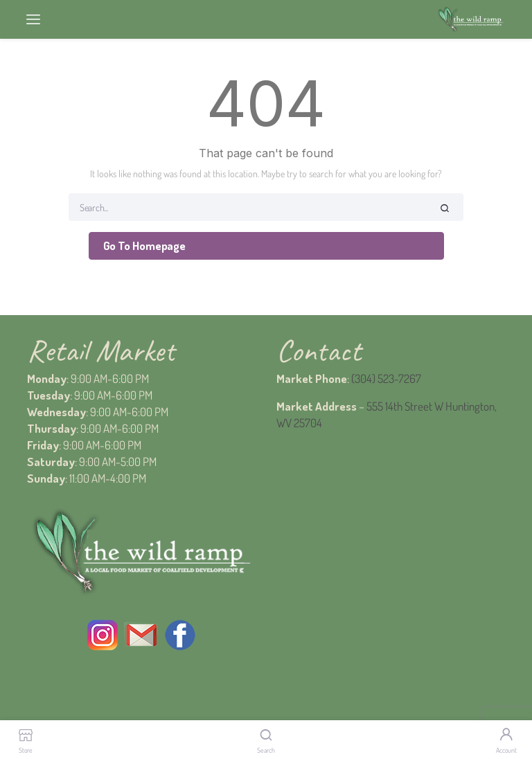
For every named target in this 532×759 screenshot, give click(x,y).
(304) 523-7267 (386, 378)
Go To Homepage (145, 245)
